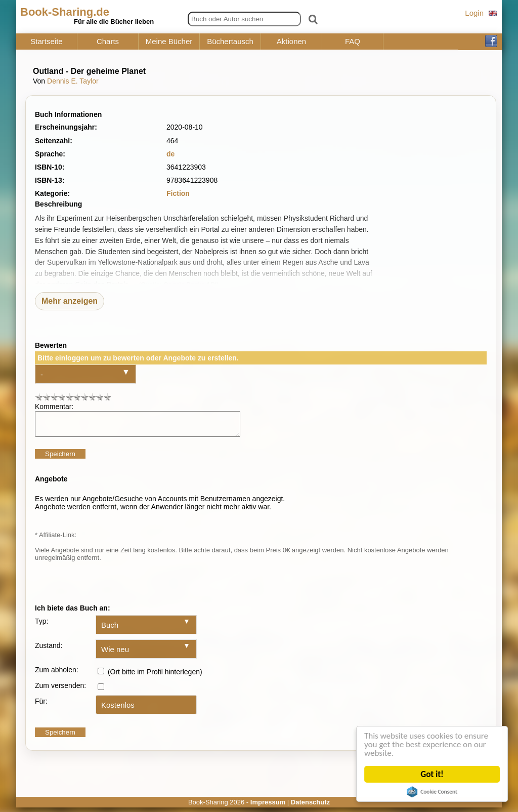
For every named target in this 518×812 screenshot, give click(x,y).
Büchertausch (230, 42)
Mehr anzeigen (70, 301)
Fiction (178, 193)
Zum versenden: (60, 690)
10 (107, 397)
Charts (108, 42)
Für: (41, 706)
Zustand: (49, 650)
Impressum (268, 807)
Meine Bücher (169, 42)
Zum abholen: (57, 674)
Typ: (41, 626)
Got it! (433, 774)
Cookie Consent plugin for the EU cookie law (433, 792)
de (170, 154)
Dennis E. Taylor (73, 81)
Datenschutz (310, 807)
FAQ (353, 42)
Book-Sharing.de (65, 12)
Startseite (46, 42)
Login (474, 13)
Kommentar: (54, 407)
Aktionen (291, 42)
